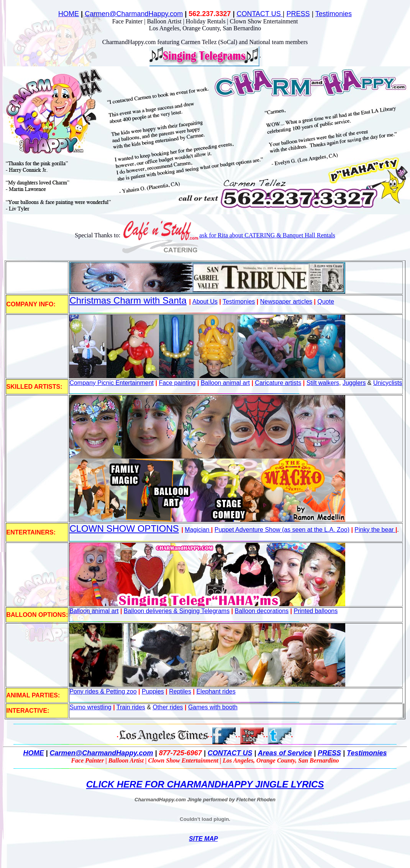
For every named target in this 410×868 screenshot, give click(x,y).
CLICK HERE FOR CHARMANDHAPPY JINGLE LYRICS (205, 784)
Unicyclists (388, 383)
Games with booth (213, 707)
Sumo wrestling (90, 707)
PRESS (298, 14)
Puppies (153, 691)
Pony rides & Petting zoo (103, 691)
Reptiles (180, 691)
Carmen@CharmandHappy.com (134, 14)
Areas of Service (285, 753)
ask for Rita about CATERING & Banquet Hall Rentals (267, 235)
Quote (326, 302)
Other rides (168, 707)
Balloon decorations (262, 611)
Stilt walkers (323, 383)
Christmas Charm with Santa (128, 300)
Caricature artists (278, 383)
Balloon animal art (225, 383)
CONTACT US (259, 14)
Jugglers (354, 383)
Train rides (131, 707)
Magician (198, 530)
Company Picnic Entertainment (112, 383)
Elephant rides (216, 691)
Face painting (177, 383)
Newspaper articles (286, 302)
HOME (69, 14)
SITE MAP (203, 839)
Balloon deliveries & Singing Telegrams (177, 611)
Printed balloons (316, 611)
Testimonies (334, 14)
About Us (205, 302)
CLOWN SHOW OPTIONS (124, 529)
